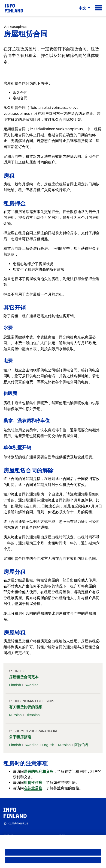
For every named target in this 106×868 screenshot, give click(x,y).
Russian (15, 715)
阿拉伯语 (81, 745)
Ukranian (33, 715)
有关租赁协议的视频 (26, 707)
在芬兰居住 (33, 788)
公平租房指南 (20, 737)
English (48, 745)
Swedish (32, 685)
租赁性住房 (33, 783)
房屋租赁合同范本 (24, 677)
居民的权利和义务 (39, 772)
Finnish (15, 685)
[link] (14, 8)
